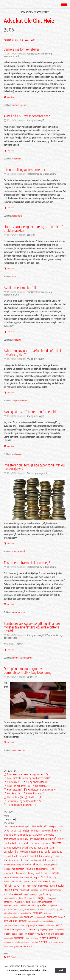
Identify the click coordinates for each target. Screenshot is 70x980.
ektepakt (38, 864)
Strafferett (32, 677)
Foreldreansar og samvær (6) (42, 790)
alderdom (35, 830)
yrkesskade (18, 946)
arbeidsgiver (10, 839)
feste (52, 869)
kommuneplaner (11, 898)
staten (21, 934)
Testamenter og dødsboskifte (42, 174)
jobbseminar (56, 890)
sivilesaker (50, 925)
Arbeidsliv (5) (14, 782)
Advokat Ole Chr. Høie (29, 20)
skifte (6, 830)
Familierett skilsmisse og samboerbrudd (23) (29, 778)
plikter (62, 909)
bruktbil (34, 856)
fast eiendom (18, 869)
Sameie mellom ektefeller (21, 49)
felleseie (30, 869)
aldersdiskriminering (52, 830)
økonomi (21, 551)
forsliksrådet (9, 881)
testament (17, 216)
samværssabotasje (48, 921)
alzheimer (38, 835)
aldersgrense (10, 835)
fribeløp (52, 881)
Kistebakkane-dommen (19, 894)
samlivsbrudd (39, 826)
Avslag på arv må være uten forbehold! (30, 412)
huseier (60, 885)
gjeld (28, 826)
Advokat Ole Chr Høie (14, 40)
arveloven (46, 843)
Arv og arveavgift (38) (37, 782)
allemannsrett (25, 835)
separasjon (31, 925)
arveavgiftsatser (55, 839)
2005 (33, 40)
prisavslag (8, 913)
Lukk (61, 970)
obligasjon (52, 905)
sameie (16, 105)
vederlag (35, 942)
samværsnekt (33, 921)
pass (16, 909)
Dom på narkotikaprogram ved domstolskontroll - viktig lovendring (28, 670)
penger (33, 909)
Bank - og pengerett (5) (18, 786)
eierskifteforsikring (12, 864)
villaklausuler (8, 946)
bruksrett (24, 856)
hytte (16, 890)
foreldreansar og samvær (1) (21, 805)
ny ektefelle (42, 905)
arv (14, 159)
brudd (15, 856)
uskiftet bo (53, 938)
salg (21, 917)
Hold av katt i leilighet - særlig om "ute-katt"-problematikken (34, 228)
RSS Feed (11, 957)
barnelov (9, 852)
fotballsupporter (22, 881)
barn (6, 826)
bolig (47, 852)
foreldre (56, 873)
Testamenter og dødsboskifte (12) (24, 801)
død (27, 860)
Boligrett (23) (42, 786)
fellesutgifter (42, 869)
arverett (56, 843)
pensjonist (42, 909)
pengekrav (24, 909)
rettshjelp (38, 913)
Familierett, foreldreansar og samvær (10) (27, 774)
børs (41, 856)
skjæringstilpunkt (47, 929)
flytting (31, 873)
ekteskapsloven (51, 864)
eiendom (52, 860)
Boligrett (31, 235)
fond (14, 551)
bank (40, 847)
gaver (17, 886)
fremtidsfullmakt (39, 881)
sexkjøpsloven (56, 826)
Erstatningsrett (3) (35, 793)
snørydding (59, 929)
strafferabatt (29, 934)
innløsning (44, 890)
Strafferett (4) (35, 797)
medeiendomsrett (11, 905)
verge (50, 942)
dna (5, 860)
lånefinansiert (30, 898)
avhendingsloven (13, 848)
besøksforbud (36, 852)
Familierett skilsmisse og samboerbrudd (28, 55)
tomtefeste (34, 938)
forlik (43, 877)
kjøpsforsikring (45, 894)
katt (14, 276)
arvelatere (35, 843)
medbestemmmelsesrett (42, 902)
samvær (23, 921)
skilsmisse (16, 830)
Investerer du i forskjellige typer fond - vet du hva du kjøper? (34, 467)
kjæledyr (34, 894)
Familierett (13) (15, 790)
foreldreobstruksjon (29, 877)
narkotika (21, 750)
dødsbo (33, 860)
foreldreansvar (17, 826)
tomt (27, 938)
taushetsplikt (8, 938)
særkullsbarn (60, 934)
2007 (27, 40)
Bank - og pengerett (37, 473)
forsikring (52, 877)
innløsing (35, 890)
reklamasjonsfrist (25, 913)
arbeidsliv (23, 839)
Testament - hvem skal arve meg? (27, 563)
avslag (19, 454)
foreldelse (46, 873)
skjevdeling (33, 929)
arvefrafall (24, 843)
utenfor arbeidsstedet (23, 942)
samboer (16, 658)
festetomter (9, 873)
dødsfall (42, 860)
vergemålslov (58, 942)
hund (52, 886)
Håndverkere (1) (15, 797)
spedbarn (7, 934)
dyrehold (19, 860)
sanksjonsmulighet (11, 925)
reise (15, 913)
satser (22, 925)
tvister (43, 938)
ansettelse (49, 835)
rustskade (48, 913)
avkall (18, 159)
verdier (43, 942)
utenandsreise (9, 942)
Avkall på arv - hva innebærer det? (27, 116)
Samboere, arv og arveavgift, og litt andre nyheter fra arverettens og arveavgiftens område (32, 627)
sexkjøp (41, 925)
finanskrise (21, 873)
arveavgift (29, 658)
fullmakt (8, 885)
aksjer (26, 830)
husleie (8, 890)
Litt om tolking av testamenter (25, 170)
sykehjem (40, 934)
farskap (7, 869)
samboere (52, 917)
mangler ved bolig (23, 902)
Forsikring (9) (14, 793)
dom (14, 750)
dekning (49, 856)
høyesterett (25, 890)
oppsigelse (8, 909)
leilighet (41, 898)
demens (58, 856)
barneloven (21, 852)
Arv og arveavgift (36, 120)
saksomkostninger (11, 917)
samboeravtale (40, 917)
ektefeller (24, 105)
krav (21, 898)
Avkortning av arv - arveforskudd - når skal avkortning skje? (32, 353)
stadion (15, 934)
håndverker (32, 886)
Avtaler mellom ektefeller (21, 288)
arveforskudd (22, 400)
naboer (23, 905)
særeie (50, 934)
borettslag (57, 852)
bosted (7, 856)
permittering (53, 909)
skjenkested (20, 929)
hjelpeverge (43, 886)
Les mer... (11, 97)
